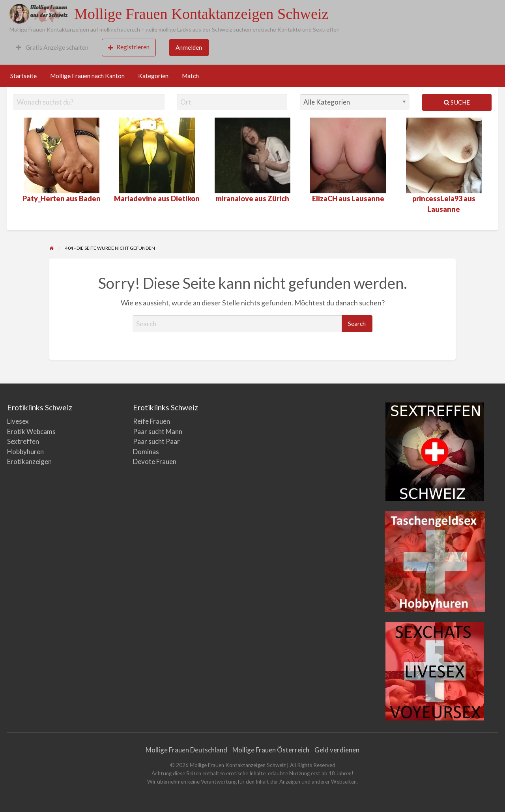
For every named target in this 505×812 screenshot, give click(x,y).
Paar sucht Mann (158, 431)
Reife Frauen (151, 421)
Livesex (18, 421)
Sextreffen (23, 441)
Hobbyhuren (25, 452)
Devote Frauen (155, 461)
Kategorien (153, 76)
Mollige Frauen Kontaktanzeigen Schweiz (201, 14)
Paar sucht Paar (156, 441)
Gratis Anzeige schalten (52, 47)
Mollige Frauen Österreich (271, 750)
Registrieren (129, 47)
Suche (457, 102)
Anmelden (189, 47)
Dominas (146, 452)
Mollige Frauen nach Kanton (87, 76)
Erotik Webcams (31, 431)
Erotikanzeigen (29, 461)
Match (190, 76)
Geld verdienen (337, 750)
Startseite (23, 76)
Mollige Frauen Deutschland (186, 750)
